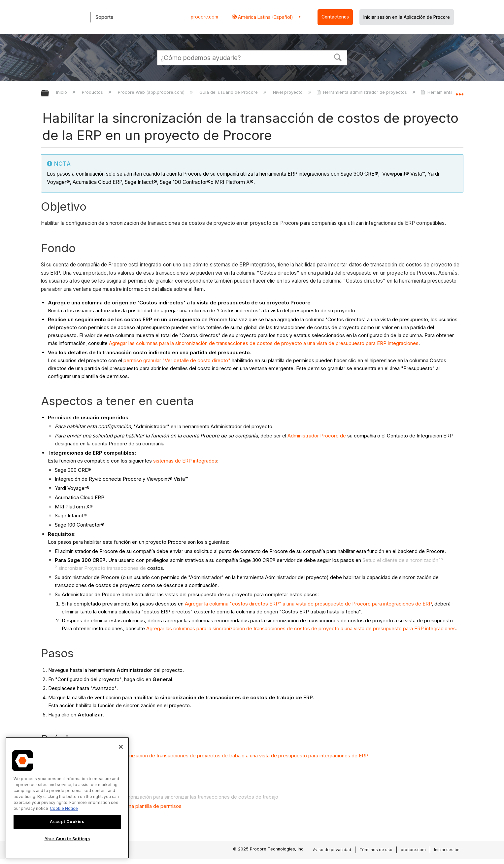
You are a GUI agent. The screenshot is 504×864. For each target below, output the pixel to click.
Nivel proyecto (288, 92)
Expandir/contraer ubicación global (459, 91)
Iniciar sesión (447, 850)
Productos (93, 92)
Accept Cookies (67, 822)
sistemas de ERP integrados (185, 461)
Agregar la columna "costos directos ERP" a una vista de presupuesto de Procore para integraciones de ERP (308, 604)
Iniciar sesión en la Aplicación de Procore (407, 17)
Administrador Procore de (317, 436)
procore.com (204, 17)
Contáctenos (335, 17)
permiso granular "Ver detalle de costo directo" (177, 360)
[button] (338, 57)
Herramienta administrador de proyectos (362, 92)
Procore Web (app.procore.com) (152, 92)
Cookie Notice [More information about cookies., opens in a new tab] (64, 808)
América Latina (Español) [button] (265, 17)
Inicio (62, 92)
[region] (67, 798)
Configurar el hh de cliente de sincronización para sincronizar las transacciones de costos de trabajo (163, 797)
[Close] (121, 747)
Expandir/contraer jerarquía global (49, 94)
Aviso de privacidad (332, 850)
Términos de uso (376, 850)
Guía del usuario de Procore (229, 92)
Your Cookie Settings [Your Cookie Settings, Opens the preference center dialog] (67, 839)
